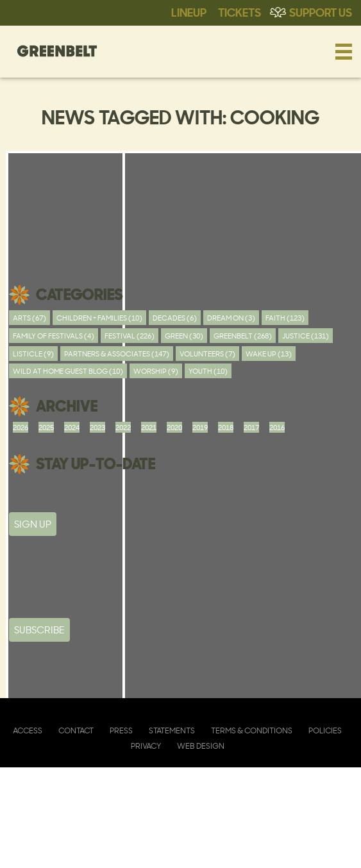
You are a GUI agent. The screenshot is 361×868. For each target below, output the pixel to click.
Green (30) (184, 336)
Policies (325, 730)
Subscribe (39, 630)
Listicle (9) (33, 354)
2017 (251, 427)
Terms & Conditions (252, 730)
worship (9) (156, 371)
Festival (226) (130, 336)
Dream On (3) (231, 318)
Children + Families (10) (99, 318)
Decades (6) (175, 318)
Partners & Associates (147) (117, 354)
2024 (72, 427)
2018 (226, 427)
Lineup (189, 12)
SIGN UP (33, 524)
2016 (277, 427)
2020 (174, 427)
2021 (149, 427)
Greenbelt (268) (243, 336)
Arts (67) (29, 318)
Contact (76, 730)
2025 (46, 427)
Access (28, 730)
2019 (200, 427)
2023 (97, 427)
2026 (21, 427)
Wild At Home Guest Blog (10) (68, 371)
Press (121, 730)
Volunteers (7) (207, 354)
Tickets (239, 12)
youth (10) (208, 371)
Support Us (321, 12)
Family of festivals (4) (54, 336)
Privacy (146, 746)
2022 (123, 427)
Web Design (201, 746)
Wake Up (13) (269, 354)
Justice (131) (306, 336)
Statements (172, 730)
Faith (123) (285, 318)
